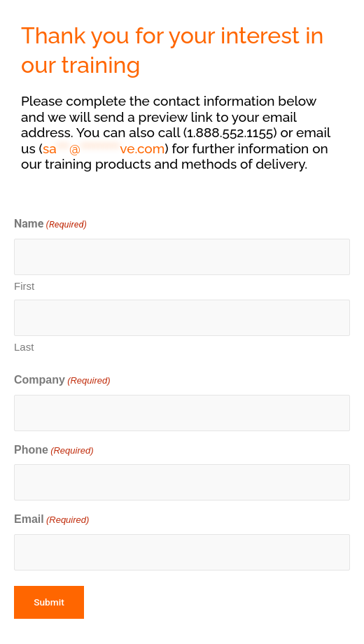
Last (24, 347)
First (24, 286)
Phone (54, 451)
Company (62, 381)
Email (51, 520)
